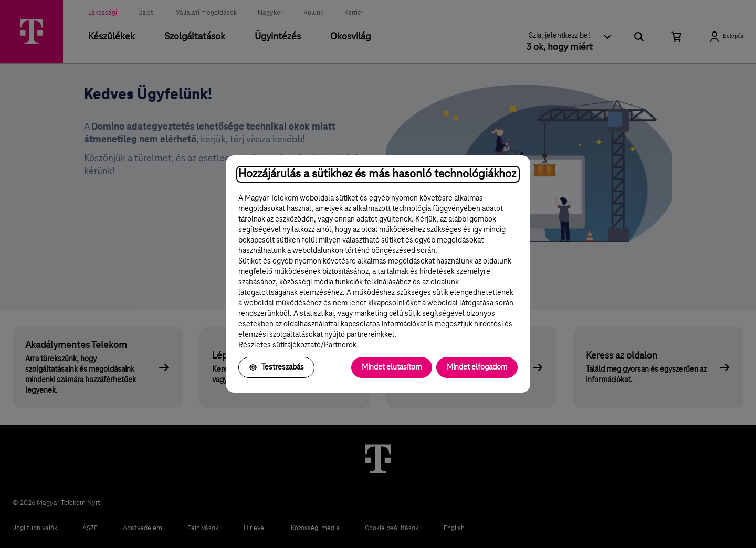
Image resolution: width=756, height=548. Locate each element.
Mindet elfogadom (477, 367)
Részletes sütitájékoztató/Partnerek (297, 345)
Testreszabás (276, 367)
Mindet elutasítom (392, 367)
